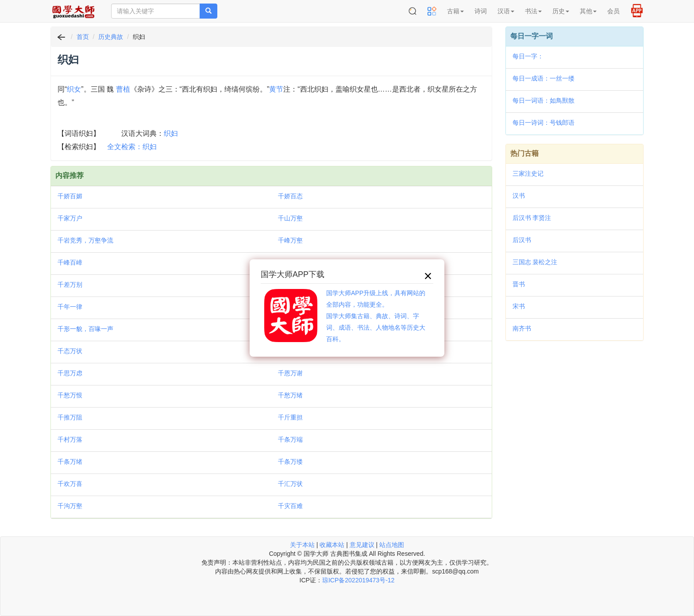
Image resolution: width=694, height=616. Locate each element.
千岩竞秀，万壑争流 (85, 240)
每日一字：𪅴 (528, 56)
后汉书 (522, 240)
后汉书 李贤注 (532, 218)
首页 (83, 37)
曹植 (123, 89)
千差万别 (70, 285)
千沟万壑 (70, 506)
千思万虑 (70, 373)
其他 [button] (588, 11)
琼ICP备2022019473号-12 (358, 580)
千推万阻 (70, 417)
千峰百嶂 (70, 262)
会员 (613, 11)
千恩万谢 (290, 373)
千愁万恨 (70, 395)
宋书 (519, 306)
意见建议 (362, 545)
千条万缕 (290, 462)
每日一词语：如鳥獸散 (544, 100)
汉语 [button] (506, 11)
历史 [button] (561, 11)
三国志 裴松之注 (535, 262)
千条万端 (290, 439)
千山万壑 (290, 218)
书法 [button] (533, 11)
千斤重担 (290, 417)
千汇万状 (290, 484)
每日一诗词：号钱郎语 (544, 123)
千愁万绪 (290, 395)
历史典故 (111, 37)
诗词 (481, 11)
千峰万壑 (290, 240)
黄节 (276, 89)
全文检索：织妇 (132, 147)
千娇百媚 (70, 196)
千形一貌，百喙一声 (85, 329)
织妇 (171, 133)
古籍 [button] (455, 11)
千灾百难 (290, 506)
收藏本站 (332, 545)
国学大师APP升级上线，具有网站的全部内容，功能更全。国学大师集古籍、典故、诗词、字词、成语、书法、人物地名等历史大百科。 (376, 316)
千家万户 (70, 218)
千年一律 (70, 307)
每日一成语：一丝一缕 (544, 78)
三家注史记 (528, 173)
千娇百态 (290, 196)
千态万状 (70, 351)
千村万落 (70, 439)
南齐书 (522, 328)
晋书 (519, 284)
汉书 (519, 196)
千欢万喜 (70, 484)
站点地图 (392, 545)
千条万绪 (70, 462)
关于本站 (302, 545)
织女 (74, 89)
